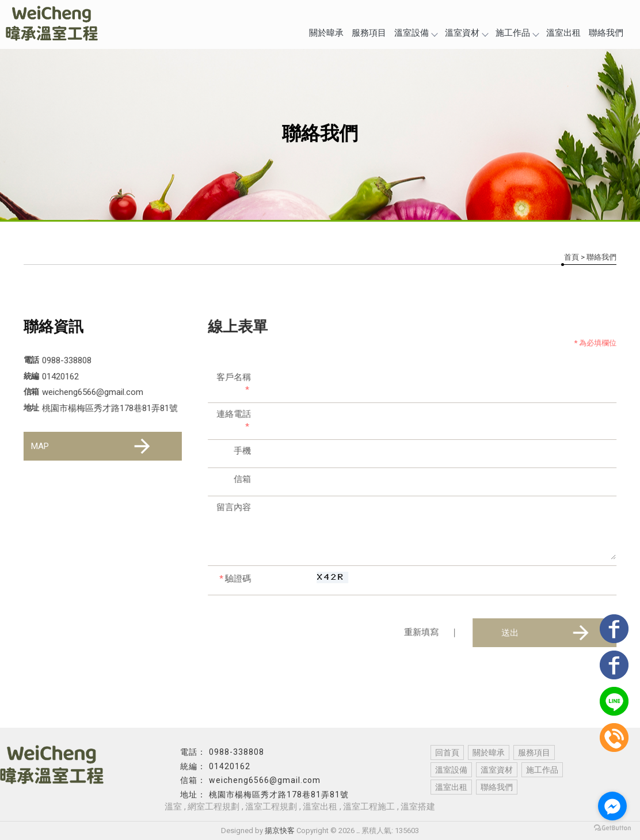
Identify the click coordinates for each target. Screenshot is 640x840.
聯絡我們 (606, 33)
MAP (92, 446)
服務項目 (369, 33)
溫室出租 (563, 33)
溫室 (173, 807)
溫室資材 (466, 33)
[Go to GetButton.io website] (612, 828)
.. (358, 831)
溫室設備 (416, 33)
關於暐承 (326, 33)
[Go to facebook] (612, 806)
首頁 (572, 257)
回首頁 (447, 752)
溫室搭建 (418, 807)
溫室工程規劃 (271, 807)
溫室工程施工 (369, 807)
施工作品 (517, 33)
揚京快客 (280, 831)
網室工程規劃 (214, 807)
